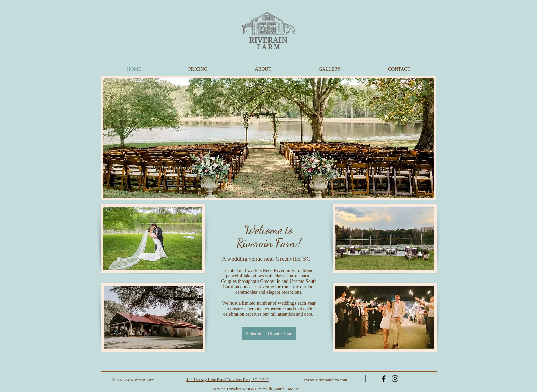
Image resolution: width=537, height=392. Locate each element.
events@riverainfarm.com (326, 380)
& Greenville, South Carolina (275, 389)
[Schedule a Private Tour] (269, 334)
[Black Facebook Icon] (384, 378)
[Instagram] (395, 378)
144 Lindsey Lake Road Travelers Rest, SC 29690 (228, 380)
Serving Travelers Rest (231, 389)
